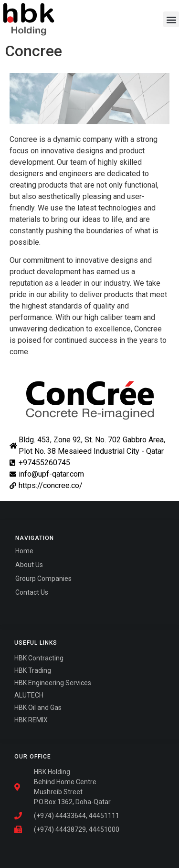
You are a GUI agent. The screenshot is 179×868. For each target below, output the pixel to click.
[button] (171, 19)
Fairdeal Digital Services (56, 606)
